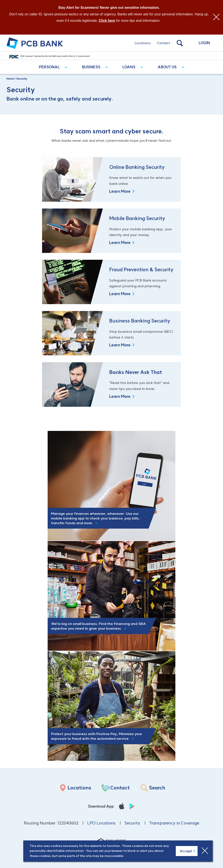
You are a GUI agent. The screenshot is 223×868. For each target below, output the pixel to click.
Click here (107, 21)
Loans (129, 67)
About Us (167, 67)
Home (10, 79)
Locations (143, 43)
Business (91, 67)
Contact (164, 43)
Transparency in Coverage (174, 823)
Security (132, 823)
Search (157, 788)
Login (204, 43)
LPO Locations (101, 823)
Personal (49, 67)
